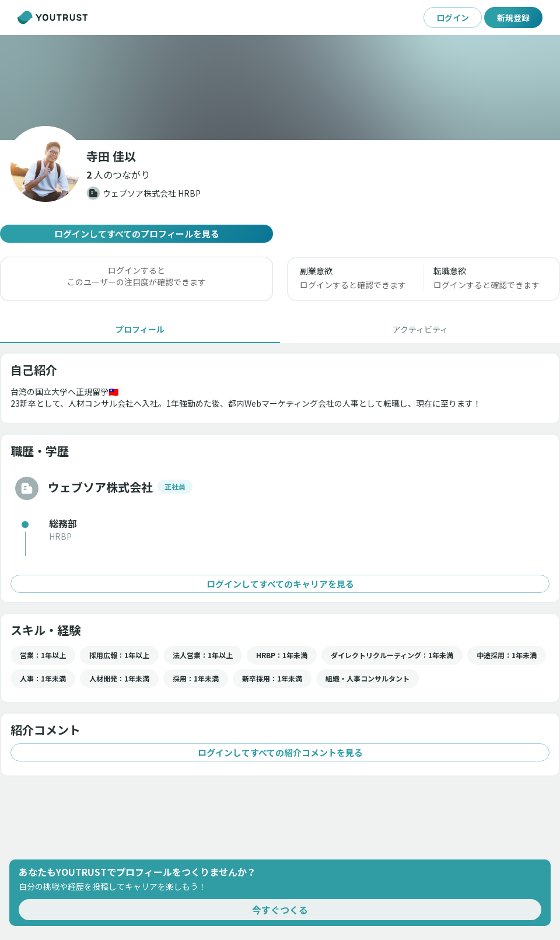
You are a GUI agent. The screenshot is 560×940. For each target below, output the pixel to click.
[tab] (140, 329)
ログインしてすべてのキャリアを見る (280, 584)
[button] (118, 174)
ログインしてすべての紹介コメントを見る (280, 752)
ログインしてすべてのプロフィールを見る (136, 234)
